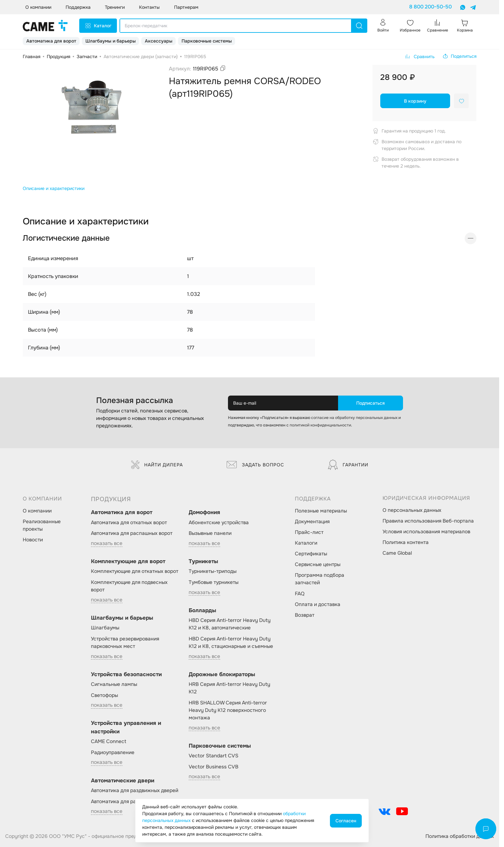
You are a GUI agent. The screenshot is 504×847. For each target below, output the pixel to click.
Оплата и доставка (318, 604)
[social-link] (384, 811)
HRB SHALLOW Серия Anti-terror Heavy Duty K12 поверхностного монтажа (228, 710)
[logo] (45, 26)
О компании (37, 511)
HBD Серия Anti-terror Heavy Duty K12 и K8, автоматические (230, 624)
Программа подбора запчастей (320, 579)
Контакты (149, 7)
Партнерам (186, 7)
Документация (312, 522)
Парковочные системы (207, 41)
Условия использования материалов (426, 532)
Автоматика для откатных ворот (129, 523)
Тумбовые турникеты (214, 582)
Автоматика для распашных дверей (133, 802)
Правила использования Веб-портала (428, 521)
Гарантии (348, 465)
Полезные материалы (321, 511)
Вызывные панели (210, 533)
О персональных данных (412, 510)
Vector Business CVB (214, 767)
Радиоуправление (113, 752)
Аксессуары (159, 41)
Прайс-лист (309, 532)
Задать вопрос (255, 465)
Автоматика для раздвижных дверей (135, 790)
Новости (33, 540)
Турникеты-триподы (213, 571)
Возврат (305, 615)
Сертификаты (311, 554)
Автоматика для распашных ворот (132, 533)
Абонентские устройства (219, 523)
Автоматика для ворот (51, 41)
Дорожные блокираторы (222, 674)
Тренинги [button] (115, 7)
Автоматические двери (123, 781)
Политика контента (406, 542)
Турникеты (203, 561)
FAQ (300, 594)
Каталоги (306, 543)
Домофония (204, 512)
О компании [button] (38, 7)
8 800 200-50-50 (430, 7)
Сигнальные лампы (114, 684)
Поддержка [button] (78, 7)
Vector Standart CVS (214, 756)
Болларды (202, 610)
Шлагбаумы (105, 628)
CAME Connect (109, 741)
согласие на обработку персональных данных (354, 418)
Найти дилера (157, 465)
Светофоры (104, 695)
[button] (459, 56)
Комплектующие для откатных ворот (135, 571)
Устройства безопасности (126, 674)
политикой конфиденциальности (320, 425)
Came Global (397, 553)
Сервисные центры (318, 564)
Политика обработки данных (460, 836)
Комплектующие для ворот (128, 561)
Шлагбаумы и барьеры (111, 41)
